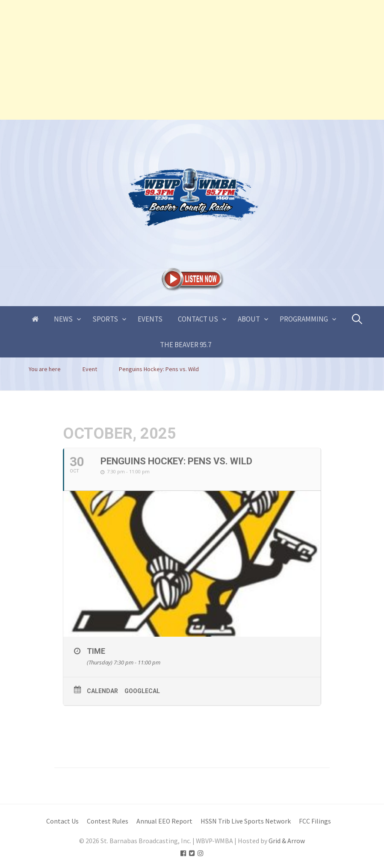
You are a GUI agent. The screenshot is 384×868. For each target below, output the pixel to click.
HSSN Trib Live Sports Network (246, 821)
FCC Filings (315, 821)
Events (150, 319)
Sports (105, 319)
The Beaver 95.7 (186, 345)
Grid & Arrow (287, 841)
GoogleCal (142, 691)
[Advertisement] (192, 60)
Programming (304, 319)
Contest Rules (108, 821)
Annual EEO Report (164, 821)
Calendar (102, 691)
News (63, 319)
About (249, 319)
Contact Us (198, 319)
